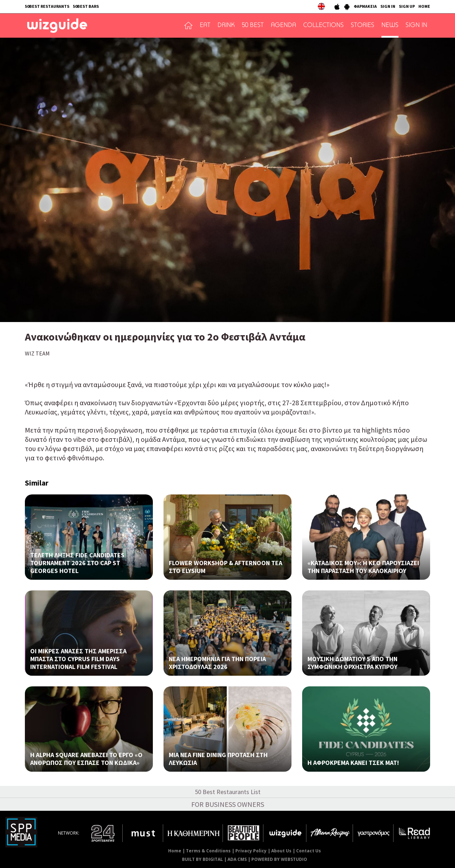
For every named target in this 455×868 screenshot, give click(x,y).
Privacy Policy (251, 851)
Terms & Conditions (208, 851)
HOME (424, 6)
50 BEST (253, 26)
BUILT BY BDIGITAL (202, 859)
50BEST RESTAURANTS (47, 6)
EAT (205, 26)
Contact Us (309, 851)
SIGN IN (388, 6)
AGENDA (283, 26)
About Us (281, 851)
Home (175, 851)
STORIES (363, 26)
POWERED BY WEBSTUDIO (279, 859)
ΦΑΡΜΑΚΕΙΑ (365, 6)
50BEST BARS (86, 6)
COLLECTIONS (323, 26)
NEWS (390, 26)
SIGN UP (407, 6)
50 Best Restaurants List (228, 792)
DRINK (226, 26)
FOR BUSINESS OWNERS (228, 804)
